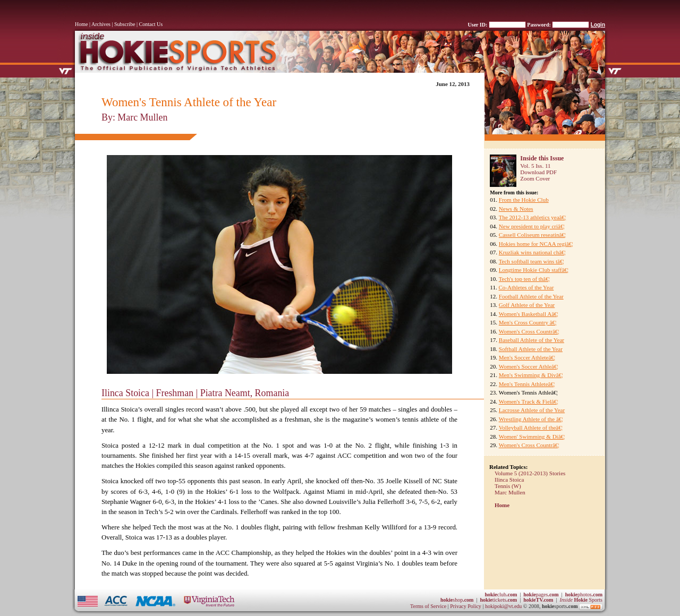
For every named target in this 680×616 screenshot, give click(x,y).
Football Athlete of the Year (531, 296)
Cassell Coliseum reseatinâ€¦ (532, 235)
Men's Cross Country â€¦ (528, 322)
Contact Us (151, 24)
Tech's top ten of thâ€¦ (524, 279)
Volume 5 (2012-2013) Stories (530, 473)
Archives (101, 24)
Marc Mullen (510, 492)
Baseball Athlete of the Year (532, 340)
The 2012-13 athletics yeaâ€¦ (533, 217)
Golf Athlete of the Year (527, 305)
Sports (581, 600)
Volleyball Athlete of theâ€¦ (531, 427)
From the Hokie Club (524, 200)
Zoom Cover (535, 178)
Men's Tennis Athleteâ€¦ (527, 384)
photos (584, 594)
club (501, 594)
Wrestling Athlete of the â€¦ (531, 419)
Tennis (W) (508, 486)
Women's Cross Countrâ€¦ (529, 331)
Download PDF (538, 172)
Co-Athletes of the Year (526, 287)
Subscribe (125, 24)
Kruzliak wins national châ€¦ (532, 252)
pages (541, 594)
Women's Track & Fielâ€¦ (529, 401)
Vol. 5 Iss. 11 (535, 166)
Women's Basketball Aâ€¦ (529, 314)
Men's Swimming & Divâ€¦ (531, 375)
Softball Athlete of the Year (531, 349)
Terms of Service (428, 606)
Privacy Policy (466, 606)
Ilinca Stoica (509, 480)
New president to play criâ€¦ (532, 226)
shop (457, 600)
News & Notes (516, 209)
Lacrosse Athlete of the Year (532, 410)
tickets (498, 600)
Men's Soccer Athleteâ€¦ (527, 357)
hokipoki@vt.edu (503, 606)
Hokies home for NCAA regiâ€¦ (536, 244)
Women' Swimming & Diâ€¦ (532, 437)
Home (81, 24)
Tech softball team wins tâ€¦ (532, 261)
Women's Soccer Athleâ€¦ (529, 366)
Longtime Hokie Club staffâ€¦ (534, 270)
